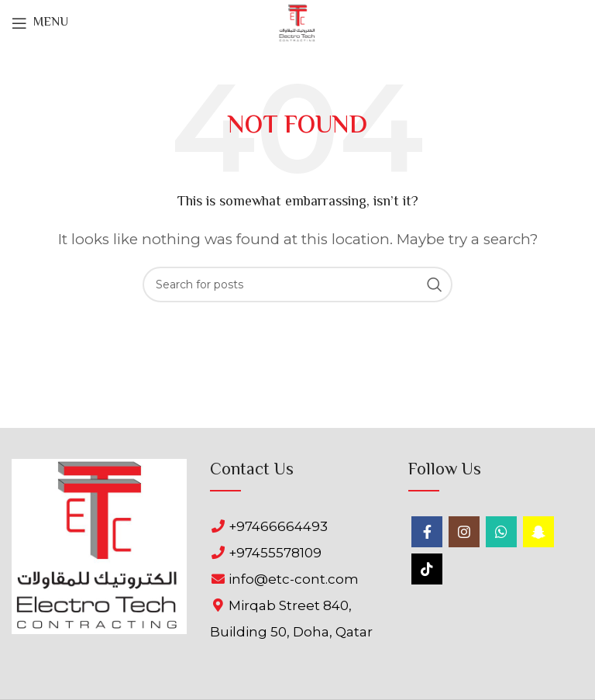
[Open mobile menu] (40, 23)
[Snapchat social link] (538, 532)
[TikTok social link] (427, 569)
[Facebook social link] (427, 532)
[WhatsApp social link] (501, 532)
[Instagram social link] (464, 532)
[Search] (297, 284)
